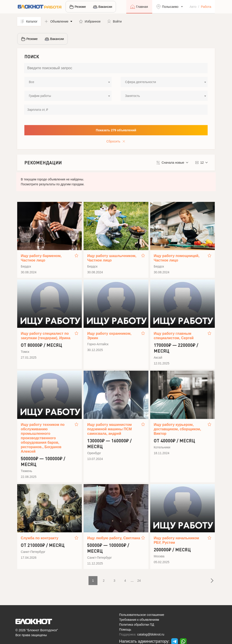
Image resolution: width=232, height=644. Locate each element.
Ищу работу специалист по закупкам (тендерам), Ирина (46, 336)
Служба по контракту (40, 538)
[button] (58, 21)
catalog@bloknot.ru (151, 634)
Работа (206, 7)
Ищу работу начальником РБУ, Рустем (176, 540)
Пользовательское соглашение (142, 615)
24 (139, 581)
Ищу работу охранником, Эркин (109, 336)
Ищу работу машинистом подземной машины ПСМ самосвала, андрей (109, 429)
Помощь (125, 629)
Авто (193, 7)
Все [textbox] (32, 82)
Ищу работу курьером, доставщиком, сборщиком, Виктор (177, 429)
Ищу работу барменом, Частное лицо (41, 258)
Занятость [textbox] (133, 96)
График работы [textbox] (40, 96)
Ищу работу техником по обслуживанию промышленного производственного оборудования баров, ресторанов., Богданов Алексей (43, 438)
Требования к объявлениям (139, 620)
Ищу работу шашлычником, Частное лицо (112, 258)
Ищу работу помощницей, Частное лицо (177, 258)
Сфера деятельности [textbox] (141, 82)
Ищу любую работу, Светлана (114, 538)
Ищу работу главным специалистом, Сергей (174, 336)
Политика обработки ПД (137, 625)
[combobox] (68, 82)
